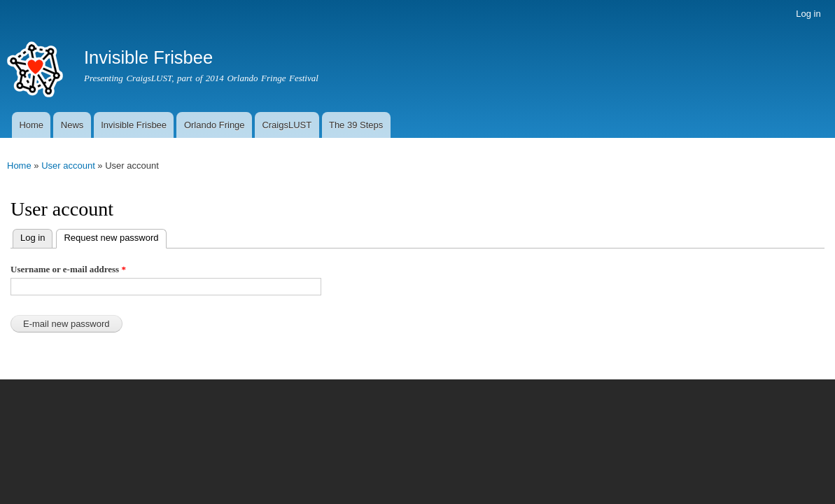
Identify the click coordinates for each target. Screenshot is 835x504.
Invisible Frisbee (134, 125)
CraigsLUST (287, 125)
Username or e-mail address (68, 269)
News (72, 125)
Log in (808, 14)
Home (31, 125)
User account (68, 166)
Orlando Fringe (215, 125)
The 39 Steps (356, 125)
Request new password (107, 236)
